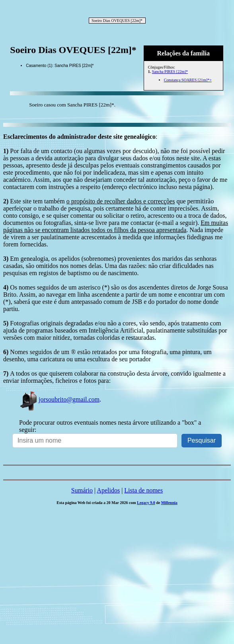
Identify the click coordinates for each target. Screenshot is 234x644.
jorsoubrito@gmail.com (59, 399)
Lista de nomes (143, 490)
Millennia (169, 503)
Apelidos (108, 490)
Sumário (82, 490)
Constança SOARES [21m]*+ (188, 80)
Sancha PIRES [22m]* (170, 72)
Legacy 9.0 (146, 503)
